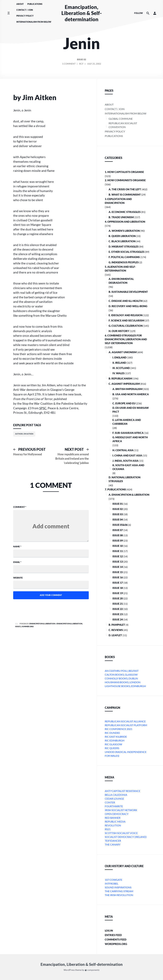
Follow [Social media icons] (139, 13)
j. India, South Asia (125, 461)
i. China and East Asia (127, 455)
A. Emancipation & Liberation (129, 495)
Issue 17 (118, 583)
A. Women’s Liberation (124, 231)
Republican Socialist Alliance (125, 721)
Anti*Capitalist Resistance (123, 791)
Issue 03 (118, 514)
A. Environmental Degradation (121, 281)
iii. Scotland (121, 368)
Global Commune (121, 119)
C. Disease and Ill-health (126, 301)
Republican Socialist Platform (126, 725)
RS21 (108, 829)
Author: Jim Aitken (24, 434)
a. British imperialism (127, 389)
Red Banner (113, 818)
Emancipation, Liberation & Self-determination (82, 13)
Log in (109, 931)
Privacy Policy (25, 16)
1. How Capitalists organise (124, 172)
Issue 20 (118, 598)
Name (17, 546)
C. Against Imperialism (124, 384)
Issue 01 (118, 504)
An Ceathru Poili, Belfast (122, 671)
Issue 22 (118, 609)
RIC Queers (112, 748)
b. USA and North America (131, 394)
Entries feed (113, 935)
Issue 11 (118, 551)
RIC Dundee (112, 733)
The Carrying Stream (119, 891)
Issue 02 (81, 60)
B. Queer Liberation (122, 236)
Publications (35, 4)
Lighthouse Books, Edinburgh (125, 686)
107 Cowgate (114, 880)
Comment (20, 507)
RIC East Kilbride (116, 737)
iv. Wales (118, 373)
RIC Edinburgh (115, 740)
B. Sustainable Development (128, 292)
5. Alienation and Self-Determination (120, 269)
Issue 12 (118, 556)
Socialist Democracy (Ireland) (126, 837)
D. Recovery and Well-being (128, 306)
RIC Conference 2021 (119, 729)
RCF (81, 64)
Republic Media (115, 822)
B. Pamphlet (117, 625)
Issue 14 (118, 567)
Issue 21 (118, 604)
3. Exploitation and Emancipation (118, 201)
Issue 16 (118, 577)
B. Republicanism (120, 378)
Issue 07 (118, 530)
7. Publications (115, 489)
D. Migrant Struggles (124, 246)
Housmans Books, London (123, 682)
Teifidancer (113, 841)
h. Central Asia (123, 450)
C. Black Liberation (122, 241)
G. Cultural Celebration (126, 326)
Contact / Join (25, 10)
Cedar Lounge (114, 799)
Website (18, 578)
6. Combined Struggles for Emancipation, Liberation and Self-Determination (126, 339)
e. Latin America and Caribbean (127, 422)
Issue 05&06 (120, 525)
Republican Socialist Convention (123, 125)
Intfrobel (112, 883)
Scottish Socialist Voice (121, 833)
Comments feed (116, 939)
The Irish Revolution (119, 895)
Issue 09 (118, 541)
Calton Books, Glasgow (121, 675)
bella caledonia (116, 795)
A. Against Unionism (123, 352)
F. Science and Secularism (126, 320)
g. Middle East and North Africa (130, 439)
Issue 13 (118, 562)
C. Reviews (116, 630)
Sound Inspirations (118, 887)
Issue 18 (118, 588)
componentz (92, 970)
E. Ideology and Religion (126, 315)
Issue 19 (118, 593)
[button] (155, 13)
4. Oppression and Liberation (125, 222)
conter (110, 802)
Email (17, 562)
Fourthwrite (114, 806)
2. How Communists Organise (125, 180)
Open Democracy (117, 814)
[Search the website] (148, 13)
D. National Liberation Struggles (125, 479)
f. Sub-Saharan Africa (128, 433)
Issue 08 (118, 535)
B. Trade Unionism (121, 217)
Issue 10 (118, 546)
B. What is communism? (125, 195)
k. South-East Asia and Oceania (128, 467)
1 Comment (69, 64)
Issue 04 (118, 519)
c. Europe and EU (124, 403)
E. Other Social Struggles (127, 252)
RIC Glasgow (113, 744)
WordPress (69, 970)
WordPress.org (116, 944)
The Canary (113, 844)
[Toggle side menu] (9, 13)
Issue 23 (118, 614)
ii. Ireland (119, 363)
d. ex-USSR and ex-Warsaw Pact (131, 410)
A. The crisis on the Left (125, 189)
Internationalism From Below (34, 22)
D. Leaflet (115, 635)
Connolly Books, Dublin (121, 678)
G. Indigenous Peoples (124, 262)
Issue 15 (118, 572)
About (20, 4)
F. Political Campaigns (124, 257)
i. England (119, 357)
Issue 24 (118, 619)
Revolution (113, 825)
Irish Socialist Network (121, 810)
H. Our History (119, 331)
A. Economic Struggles (125, 212)
